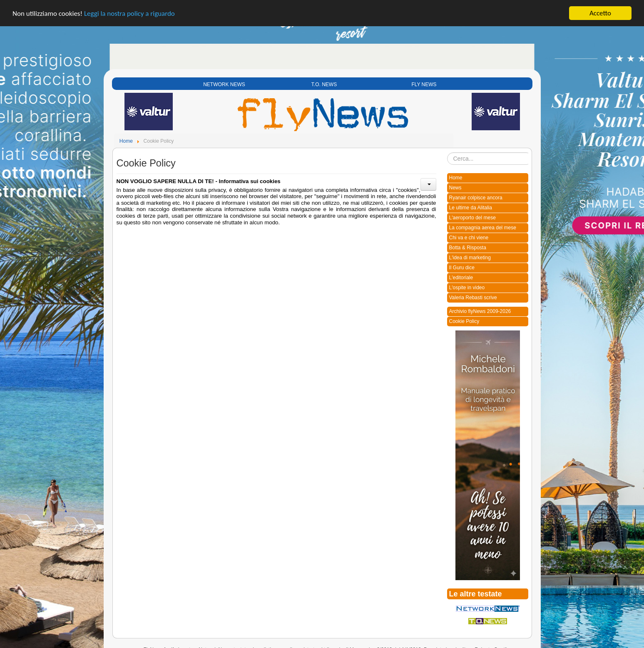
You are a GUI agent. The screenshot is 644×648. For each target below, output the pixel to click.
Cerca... (447, 149)
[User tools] (428, 181)
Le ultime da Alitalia (471, 204)
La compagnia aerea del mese (483, 224)
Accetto (600, 10)
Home (456, 174)
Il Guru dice (462, 264)
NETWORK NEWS (224, 81)
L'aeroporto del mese (472, 214)
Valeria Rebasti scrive (473, 294)
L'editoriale (461, 274)
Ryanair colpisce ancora (476, 194)
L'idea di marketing (470, 254)
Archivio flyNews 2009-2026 (480, 308)
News (455, 184)
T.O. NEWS (324, 81)
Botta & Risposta (468, 244)
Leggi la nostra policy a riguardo (129, 10)
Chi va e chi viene (469, 234)
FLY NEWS (424, 81)
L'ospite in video (467, 284)
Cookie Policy (464, 318)
